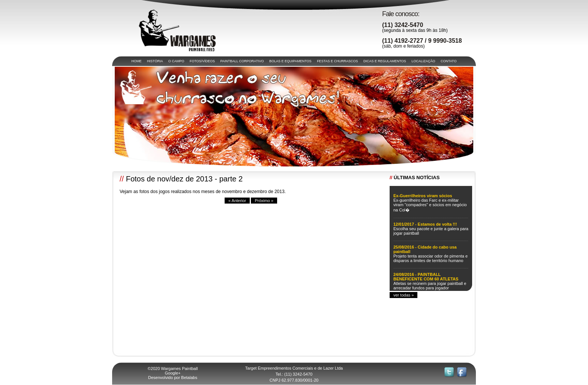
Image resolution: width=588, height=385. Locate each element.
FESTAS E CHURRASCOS (337, 61)
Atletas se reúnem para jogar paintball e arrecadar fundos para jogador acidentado (430, 288)
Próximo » (264, 201)
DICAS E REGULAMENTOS (385, 61)
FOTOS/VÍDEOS (202, 61)
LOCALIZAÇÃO (423, 61)
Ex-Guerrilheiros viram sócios (423, 196)
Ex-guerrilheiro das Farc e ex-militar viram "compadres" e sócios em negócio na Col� (430, 205)
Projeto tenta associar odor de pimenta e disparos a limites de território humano (430, 258)
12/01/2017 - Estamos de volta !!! (425, 224)
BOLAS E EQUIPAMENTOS (290, 61)
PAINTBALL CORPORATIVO (242, 61)
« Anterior (237, 201)
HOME (137, 61)
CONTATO (449, 61)
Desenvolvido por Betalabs (173, 378)
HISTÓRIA (155, 61)
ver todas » (403, 295)
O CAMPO (176, 61)
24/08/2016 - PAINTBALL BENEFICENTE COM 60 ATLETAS (426, 277)
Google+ (173, 373)
